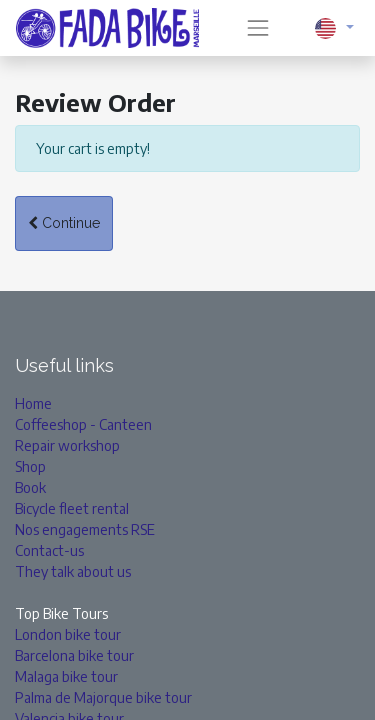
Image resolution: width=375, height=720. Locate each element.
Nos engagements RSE (85, 529)
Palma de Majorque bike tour (103, 697)
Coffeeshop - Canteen (83, 424)
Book (30, 487)
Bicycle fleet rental (72, 508)
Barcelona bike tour (74, 655)
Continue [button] (64, 223)
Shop (30, 466)
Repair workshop (67, 445)
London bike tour (68, 634)
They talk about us (73, 571)
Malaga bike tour (66, 676)
